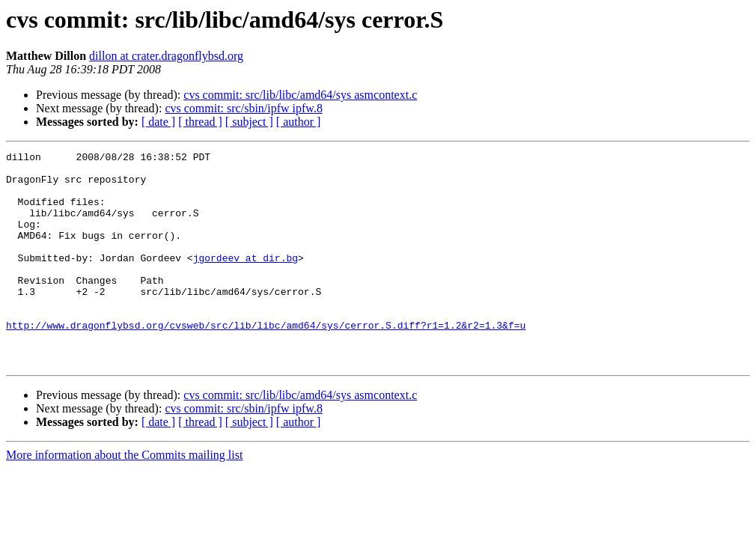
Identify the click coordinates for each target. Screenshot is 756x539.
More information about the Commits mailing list (124, 497)
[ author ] (299, 122)
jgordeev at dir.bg (246, 280)
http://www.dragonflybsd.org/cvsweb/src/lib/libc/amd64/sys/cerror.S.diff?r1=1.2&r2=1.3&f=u (266, 361)
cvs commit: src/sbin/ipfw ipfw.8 (244, 108)
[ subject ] (249, 122)
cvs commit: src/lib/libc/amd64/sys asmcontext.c (300, 95)
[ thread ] (200, 122)
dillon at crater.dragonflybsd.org (166, 56)
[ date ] (158, 122)
